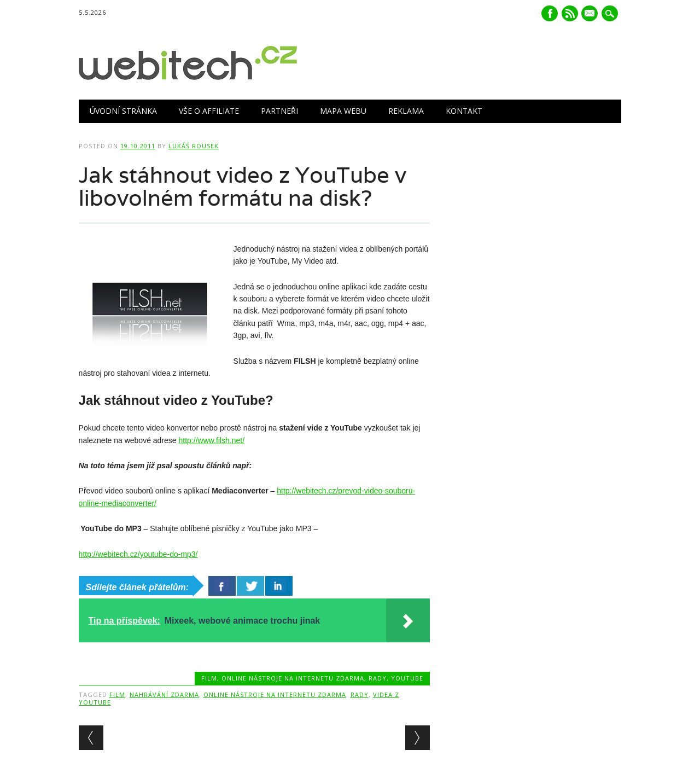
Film (209, 678)
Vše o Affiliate (209, 111)
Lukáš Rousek (194, 146)
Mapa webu (343, 111)
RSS (570, 13)
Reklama (406, 111)
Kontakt (464, 111)
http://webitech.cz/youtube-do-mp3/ (138, 554)
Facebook (550, 13)
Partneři (279, 111)
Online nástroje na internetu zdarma (293, 678)
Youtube (407, 678)
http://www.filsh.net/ (212, 440)
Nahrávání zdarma (164, 694)
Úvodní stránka (123, 111)
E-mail (591, 14)
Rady (378, 678)
